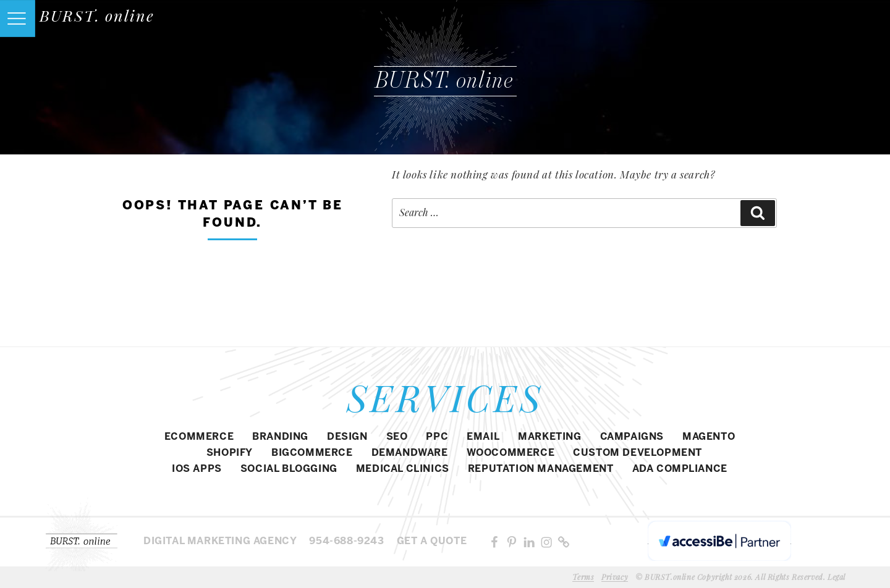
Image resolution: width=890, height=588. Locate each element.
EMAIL (483, 437)
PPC (437, 437)
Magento (709, 437)
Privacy (615, 577)
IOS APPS (197, 469)
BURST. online (97, 15)
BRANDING (280, 437)
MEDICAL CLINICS (403, 469)
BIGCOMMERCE (312, 453)
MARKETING (549, 437)
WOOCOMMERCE (511, 453)
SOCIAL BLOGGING (289, 469)
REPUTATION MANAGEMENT (541, 469)
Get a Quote (432, 541)
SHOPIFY (230, 453)
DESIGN (347, 437)
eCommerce (199, 437)
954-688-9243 (346, 541)
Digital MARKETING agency (220, 541)
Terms (583, 577)
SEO (397, 437)
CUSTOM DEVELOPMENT (638, 453)
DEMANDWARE (410, 453)
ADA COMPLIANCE (680, 469)
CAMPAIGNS (632, 437)
